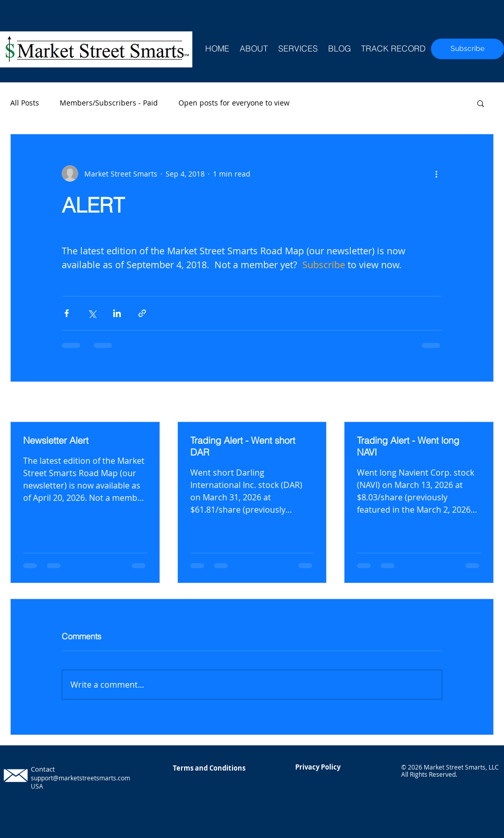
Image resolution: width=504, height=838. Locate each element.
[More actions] (436, 173)
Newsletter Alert (56, 440)
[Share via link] (142, 313)
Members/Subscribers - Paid (109, 103)
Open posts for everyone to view (234, 103)
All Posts (25, 103)
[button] (481, 103)
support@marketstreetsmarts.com (80, 778)
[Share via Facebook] (67, 313)
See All (482, 403)
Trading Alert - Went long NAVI (408, 446)
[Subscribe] (467, 49)
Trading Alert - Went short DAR (243, 446)
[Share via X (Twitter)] (92, 313)
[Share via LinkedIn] (117, 313)
